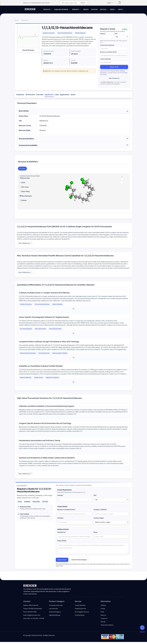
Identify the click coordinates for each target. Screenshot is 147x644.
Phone (95, 534)
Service (86, 10)
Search (83, 3)
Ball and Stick (25, 180)
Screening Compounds (56, 607)
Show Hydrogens (26, 198)
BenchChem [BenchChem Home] (30, 9)
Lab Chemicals (53, 611)
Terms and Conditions (107, 627)
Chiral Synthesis (80, 617)
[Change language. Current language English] (111, 3)
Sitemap (103, 624)
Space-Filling (25, 193)
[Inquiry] (142, 628)
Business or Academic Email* (108, 54)
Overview (40, 96)
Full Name (60, 520)
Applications (65, 96)
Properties (20, 96)
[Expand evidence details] (73, 311)
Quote (73, 96)
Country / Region (99, 520)
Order (112, 10)
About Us (103, 617)
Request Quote (114, 69)
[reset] (122, 178)
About (120, 10)
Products (47, 10)
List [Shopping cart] (120, 3)
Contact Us (104, 621)
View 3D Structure (28, 52)
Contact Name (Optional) (107, 47)
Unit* (116, 35)
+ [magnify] (122, 181)
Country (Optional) (105, 60)
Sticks (22, 184)
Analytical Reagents (55, 614)
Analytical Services (80, 611)
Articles (103, 10)
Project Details (62, 543)
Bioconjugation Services (82, 614)
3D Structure (30, 96)
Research (76, 10)
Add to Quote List (114, 80)
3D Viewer (22, 170)
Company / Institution (100, 511)
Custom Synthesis (80, 607)
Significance (49, 96)
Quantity (60, 497)
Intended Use (61, 534)
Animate (23, 202)
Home (17, 20)
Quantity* (103, 35)
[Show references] (25, 245)
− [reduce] (122, 185)
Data (57, 96)
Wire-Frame (24, 189)
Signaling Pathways (61, 10)
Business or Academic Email (66, 511)
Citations (94, 10)
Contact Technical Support (81, 562)
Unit (95, 497)
